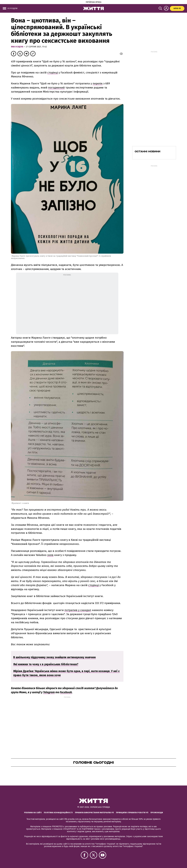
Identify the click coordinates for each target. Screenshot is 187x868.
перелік (98, 83)
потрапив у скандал (78, 610)
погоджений (56, 88)
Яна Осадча (17, 47)
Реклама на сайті (33, 813)
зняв (50, 555)
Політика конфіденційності (58, 813)
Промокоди (157, 813)
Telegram (49, 692)
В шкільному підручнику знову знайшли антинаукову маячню (55, 657)
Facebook (66, 692)
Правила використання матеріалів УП (94, 813)
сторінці (53, 73)
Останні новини (147, 151)
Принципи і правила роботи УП (132, 813)
